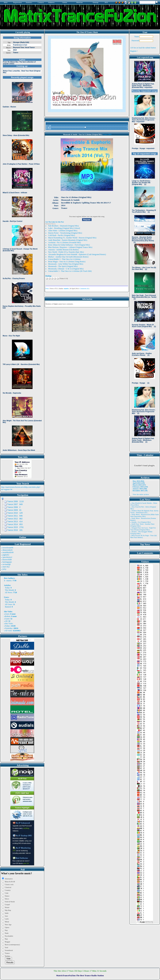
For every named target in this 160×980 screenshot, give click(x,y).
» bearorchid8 (6, 560)
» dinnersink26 (7, 550)
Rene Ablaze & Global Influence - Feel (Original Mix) (69, 245)
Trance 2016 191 (15, 530)
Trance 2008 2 (14, 507)
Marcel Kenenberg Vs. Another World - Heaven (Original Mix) (72, 238)
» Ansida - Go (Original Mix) (141, 522)
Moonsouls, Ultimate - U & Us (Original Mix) (66, 269)
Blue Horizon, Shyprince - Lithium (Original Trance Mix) (70, 247)
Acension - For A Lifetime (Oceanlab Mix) (65, 242)
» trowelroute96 (7, 548)
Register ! (134, 51)
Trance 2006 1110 (15, 502)
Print (47, 289)
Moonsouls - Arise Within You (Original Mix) (66, 264)
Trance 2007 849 (15, 504)
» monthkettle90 (7, 552)
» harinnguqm (6, 562)
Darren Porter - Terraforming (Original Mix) (65, 233)
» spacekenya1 (7, 557)
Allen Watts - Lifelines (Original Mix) (63, 231)
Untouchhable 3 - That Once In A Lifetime (64, 259)
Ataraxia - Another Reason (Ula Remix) (63, 250)
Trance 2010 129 (15, 513)
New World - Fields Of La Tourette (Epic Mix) (66, 252)
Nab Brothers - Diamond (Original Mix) (64, 226)
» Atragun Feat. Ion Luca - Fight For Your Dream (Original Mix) (143, 529)
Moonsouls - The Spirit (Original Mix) (63, 266)
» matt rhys (5, 567)
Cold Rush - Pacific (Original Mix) (62, 235)
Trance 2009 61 (14, 510)
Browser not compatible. (22, 244)
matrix (9, 581)
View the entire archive (141, 494)
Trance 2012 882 (15, 519)
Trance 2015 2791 (15, 527)
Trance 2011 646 (15, 516)
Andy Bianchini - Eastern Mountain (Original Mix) (68, 240)
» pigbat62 (5, 555)
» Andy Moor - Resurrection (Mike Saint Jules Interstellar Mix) (145, 515)
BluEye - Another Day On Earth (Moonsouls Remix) (68, 257)
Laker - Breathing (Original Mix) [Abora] (64, 228)
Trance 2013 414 (15, 522)
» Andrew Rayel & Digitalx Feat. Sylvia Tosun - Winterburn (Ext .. (144, 512)
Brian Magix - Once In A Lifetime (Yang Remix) (67, 262)
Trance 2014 (107, 134)
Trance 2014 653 (15, 524)
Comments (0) (84, 289)
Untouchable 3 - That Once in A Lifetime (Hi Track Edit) (70, 271)
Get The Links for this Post (55, 222)
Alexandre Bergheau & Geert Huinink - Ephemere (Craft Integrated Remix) (77, 254)
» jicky (4, 569)
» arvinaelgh (6, 564)
